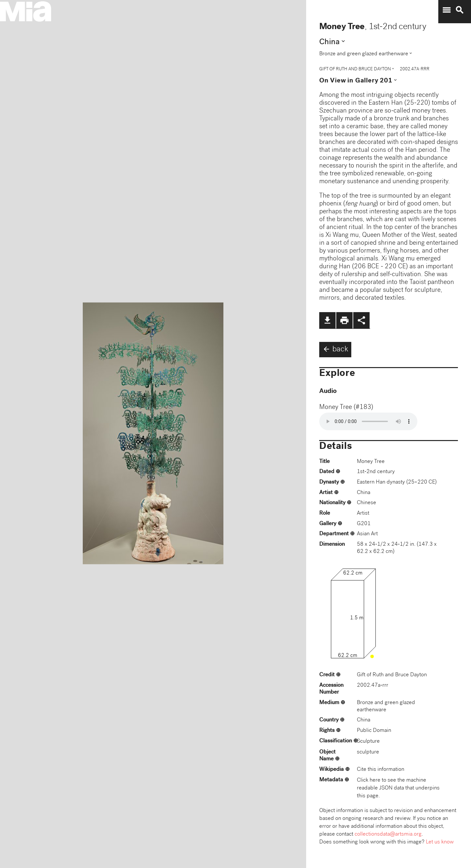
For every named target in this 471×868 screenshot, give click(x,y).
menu (446, 10)
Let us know (440, 842)
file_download (327, 320)
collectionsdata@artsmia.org (388, 834)
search (460, 10)
